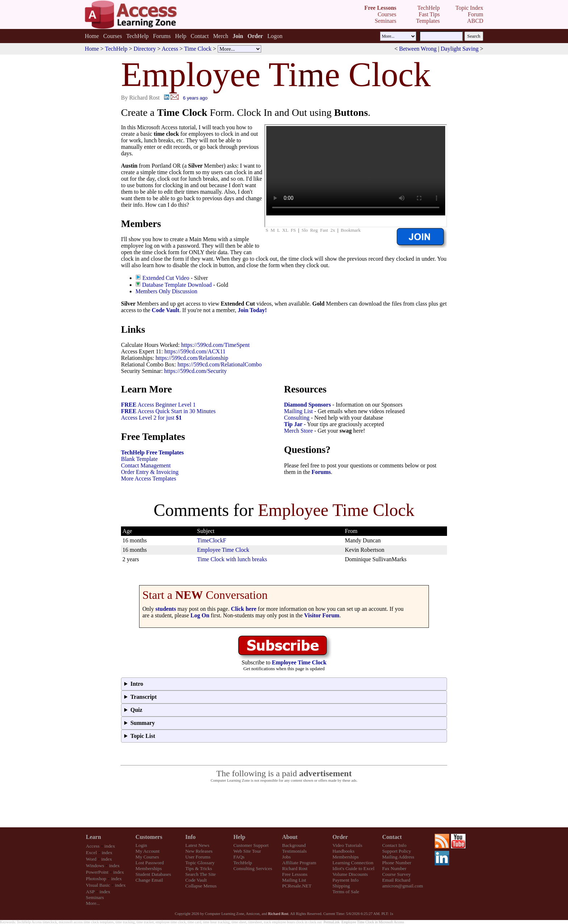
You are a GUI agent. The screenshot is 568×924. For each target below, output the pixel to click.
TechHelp (137, 36)
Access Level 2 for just (151, 418)
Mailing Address (398, 857)
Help (181, 36)
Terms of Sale (346, 892)
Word (91, 859)
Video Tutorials (348, 845)
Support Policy (397, 851)
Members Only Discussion (166, 291)
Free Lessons (295, 874)
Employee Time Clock (223, 550)
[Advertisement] (284, 805)
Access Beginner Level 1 (158, 405)
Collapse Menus (201, 886)
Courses (113, 36)
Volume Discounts (350, 874)
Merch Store (298, 431)
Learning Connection (353, 863)
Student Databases (153, 874)
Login (141, 845)
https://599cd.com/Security (195, 371)
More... (93, 903)
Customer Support (251, 845)
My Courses (147, 857)
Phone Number (397, 863)
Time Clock (198, 49)
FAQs (239, 857)
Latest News (197, 845)
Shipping (341, 886)
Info (191, 837)
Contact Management (146, 465)
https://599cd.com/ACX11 (195, 351)
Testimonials (295, 851)
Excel (91, 852)
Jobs (287, 857)
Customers (149, 837)
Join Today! (252, 310)
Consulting (297, 418)
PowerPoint (97, 872)
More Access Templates (149, 478)
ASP (90, 892)
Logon (275, 36)
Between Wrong (418, 49)
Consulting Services (253, 868)
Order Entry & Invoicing (150, 472)
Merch (221, 36)
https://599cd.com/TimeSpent (215, 345)
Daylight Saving (460, 49)
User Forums (198, 857)
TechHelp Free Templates (152, 452)
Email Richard (396, 880)
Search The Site (201, 874)
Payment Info (346, 880)
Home (92, 36)
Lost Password (150, 863)
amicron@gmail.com (403, 886)
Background (294, 845)
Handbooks (344, 851)
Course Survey (396, 874)
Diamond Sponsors (307, 405)
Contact (200, 36)
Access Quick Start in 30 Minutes (168, 411)
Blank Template (139, 459)
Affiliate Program (299, 863)
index (110, 846)
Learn (93, 837)
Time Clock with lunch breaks (232, 559)
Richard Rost (295, 868)
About (290, 837)
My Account (147, 851)
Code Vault (166, 310)
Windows (95, 866)
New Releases (199, 851)
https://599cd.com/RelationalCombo (220, 364)
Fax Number (394, 868)
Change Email (149, 880)
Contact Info (394, 845)
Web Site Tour (247, 851)
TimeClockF (212, 540)
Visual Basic (98, 885)
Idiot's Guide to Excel (354, 868)
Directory (145, 49)
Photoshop (96, 879)
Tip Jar (293, 424)
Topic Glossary (200, 863)
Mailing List (298, 411)
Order (340, 837)
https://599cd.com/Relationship (192, 358)
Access (170, 49)
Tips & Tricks (199, 868)
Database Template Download (177, 285)
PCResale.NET (297, 886)
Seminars (95, 897)
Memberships (149, 868)
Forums (162, 36)
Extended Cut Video (166, 278)
